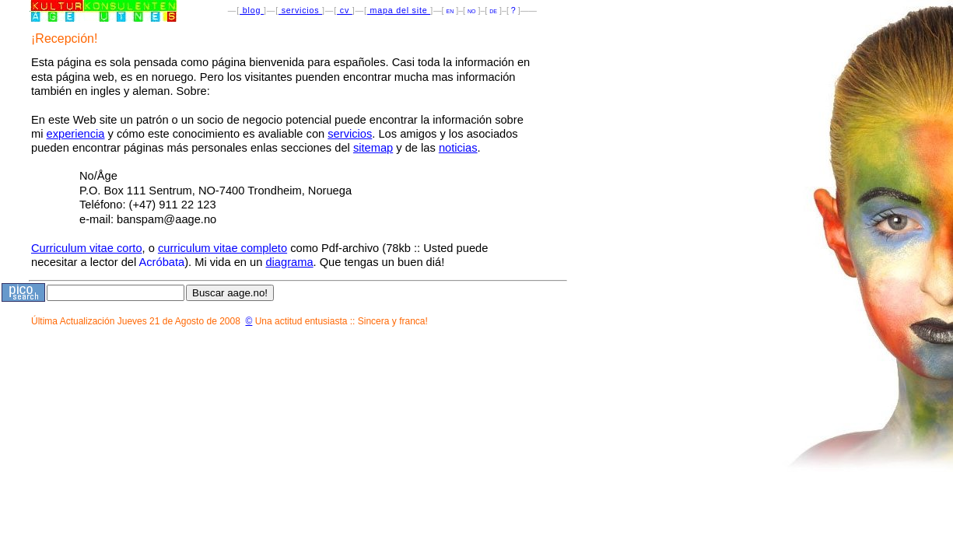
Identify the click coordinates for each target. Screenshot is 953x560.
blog (252, 10)
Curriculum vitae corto (87, 248)
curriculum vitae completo (222, 248)
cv (345, 10)
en (450, 10)
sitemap (373, 148)
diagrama (289, 262)
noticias (458, 148)
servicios (300, 10)
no (471, 10)
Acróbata (162, 262)
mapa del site (399, 10)
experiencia (76, 134)
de (493, 10)
